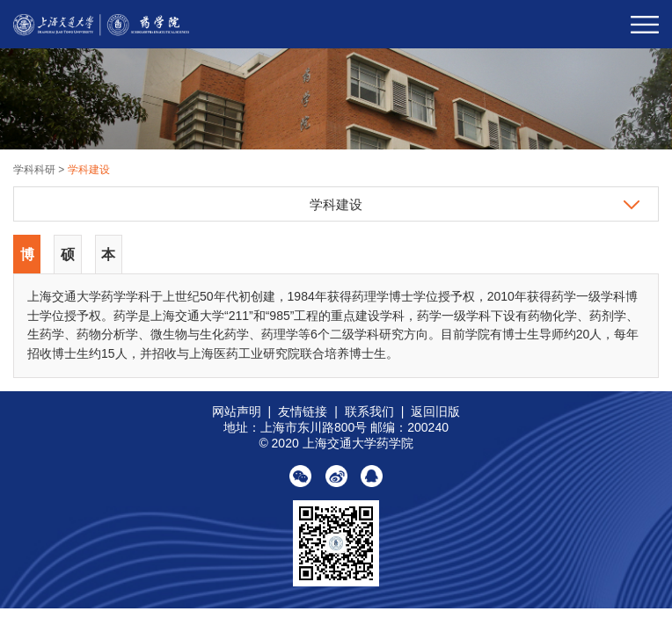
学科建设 (89, 170)
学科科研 (36, 170)
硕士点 (68, 260)
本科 (108, 260)
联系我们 (369, 411)
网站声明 (237, 411)
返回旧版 (435, 411)
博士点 (27, 260)
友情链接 (303, 411)
